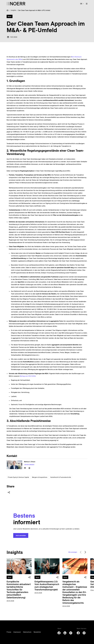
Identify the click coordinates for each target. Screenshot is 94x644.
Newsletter (37, 632)
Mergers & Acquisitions (40, 477)
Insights (14, 10)
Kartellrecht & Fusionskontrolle (61, 477)
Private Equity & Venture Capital (18, 477)
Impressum (17, 632)
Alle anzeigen (73, 552)
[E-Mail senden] (25, 468)
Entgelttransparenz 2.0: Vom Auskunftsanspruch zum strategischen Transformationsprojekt (47, 585)
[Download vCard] (29, 468)
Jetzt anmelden (21, 535)
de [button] (81, 4)
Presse (9, 632)
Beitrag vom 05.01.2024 (28, 376)
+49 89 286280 (29, 465)
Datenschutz (27, 632)
